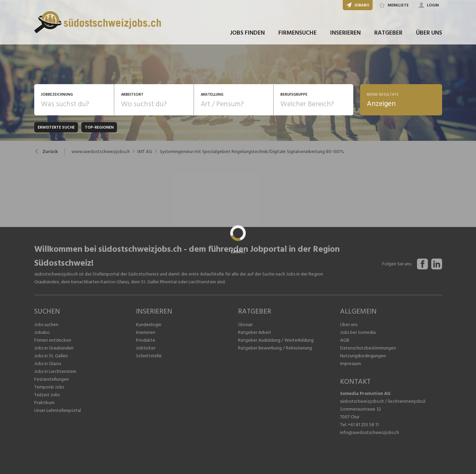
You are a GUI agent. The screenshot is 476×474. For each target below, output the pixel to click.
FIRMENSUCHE (297, 33)
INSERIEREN (345, 33)
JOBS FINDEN (247, 33)
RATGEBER (388, 33)
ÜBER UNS (429, 33)
